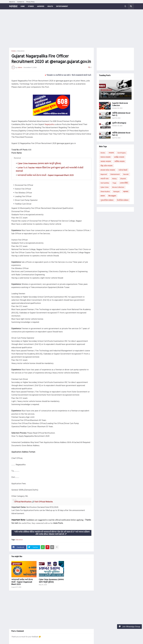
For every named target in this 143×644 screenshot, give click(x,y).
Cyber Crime (105, 187)
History (114, 179)
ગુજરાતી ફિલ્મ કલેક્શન (107, 200)
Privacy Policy (30, 2)
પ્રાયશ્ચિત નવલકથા (119, 157)
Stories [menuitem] (31, 6)
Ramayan (116, 191)
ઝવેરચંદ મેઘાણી (123, 170)
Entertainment (115, 174)
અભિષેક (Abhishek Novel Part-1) (121, 114)
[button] (125, 6)
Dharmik (123, 179)
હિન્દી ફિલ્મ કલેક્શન (123, 200)
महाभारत (126, 191)
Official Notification (23, 502)
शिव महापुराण (112, 196)
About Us (12, 2)
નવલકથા (111, 153)
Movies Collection (118, 187)
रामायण (103, 196)
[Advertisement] (71, 29)
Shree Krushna (105, 191)
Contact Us (21, 2)
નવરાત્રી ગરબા (104, 179)
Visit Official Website (43, 502)
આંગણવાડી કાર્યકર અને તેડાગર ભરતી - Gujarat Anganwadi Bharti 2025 (46, 175)
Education (21, 51)
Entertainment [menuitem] (62, 6)
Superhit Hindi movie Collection (120, 104)
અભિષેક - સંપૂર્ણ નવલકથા (113, 94)
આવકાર (13, 6)
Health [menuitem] (50, 6)
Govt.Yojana (122, 153)
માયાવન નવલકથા (105, 157)
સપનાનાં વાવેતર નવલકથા (108, 170)
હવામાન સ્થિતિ (124, 183)
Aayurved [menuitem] (41, 6)
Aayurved (104, 174)
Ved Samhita (105, 183)
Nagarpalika (49, 124)
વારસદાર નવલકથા (106, 161)
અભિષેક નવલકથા (119, 161)
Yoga (114, 183)
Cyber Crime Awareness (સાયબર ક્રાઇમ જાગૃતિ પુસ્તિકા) (39, 163)
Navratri (126, 174)
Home (14, 51)
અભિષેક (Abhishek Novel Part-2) (121, 134)
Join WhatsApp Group (129, 627)
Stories (103, 153)
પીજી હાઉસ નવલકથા (106, 166)
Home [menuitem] (23, 6)
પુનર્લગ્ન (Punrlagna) (119, 123)
